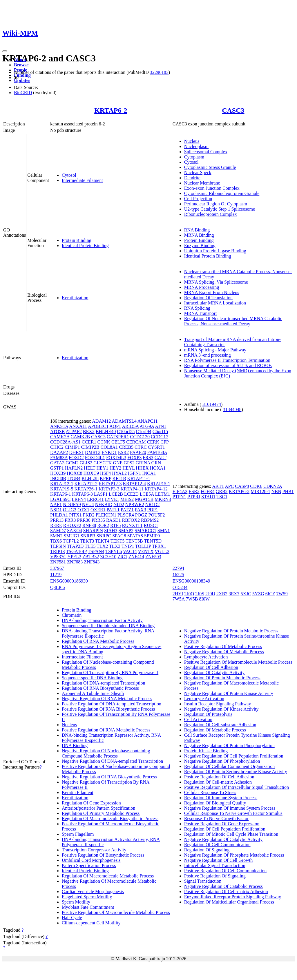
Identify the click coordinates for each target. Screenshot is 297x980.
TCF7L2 (71, 541)
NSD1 (56, 510)
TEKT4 (102, 541)
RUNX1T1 (132, 525)
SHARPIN (93, 531)
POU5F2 (157, 515)
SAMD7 (58, 531)
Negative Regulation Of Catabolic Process (223, 886)
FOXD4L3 (116, 458)
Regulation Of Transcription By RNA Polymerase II (110, 673)
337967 (57, 568)
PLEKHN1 (106, 515)
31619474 (212, 404)
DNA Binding (75, 746)
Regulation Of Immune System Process (221, 798)
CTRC (141, 447)
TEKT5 (118, 541)
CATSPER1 (118, 437)
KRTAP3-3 (109, 489)
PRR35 (98, 520)
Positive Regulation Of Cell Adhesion (219, 777)
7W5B (192, 599)
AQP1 (115, 426)
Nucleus (192, 141)
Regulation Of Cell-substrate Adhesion (220, 725)
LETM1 (163, 494)
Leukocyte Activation (204, 699)
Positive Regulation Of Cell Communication (225, 871)
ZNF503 (153, 557)
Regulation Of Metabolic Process (215, 730)
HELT (89, 468)
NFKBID (104, 504)
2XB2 (222, 594)
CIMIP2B (90, 447)
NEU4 (88, 504)
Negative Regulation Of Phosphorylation (222, 761)
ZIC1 (122, 557)
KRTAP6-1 (61, 494)
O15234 (180, 587)
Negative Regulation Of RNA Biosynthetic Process (109, 777)
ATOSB (57, 431)
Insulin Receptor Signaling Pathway (218, 704)
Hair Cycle (72, 918)
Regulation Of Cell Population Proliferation (225, 829)
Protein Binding (77, 240)
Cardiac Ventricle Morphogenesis (93, 892)
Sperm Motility (76, 902)
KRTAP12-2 (86, 484)
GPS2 (129, 463)
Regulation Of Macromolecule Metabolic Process (108, 876)
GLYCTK (103, 463)
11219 (56, 575)
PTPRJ (194, 497)
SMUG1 (72, 536)
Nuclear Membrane (202, 183)
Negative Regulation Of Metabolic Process (224, 652)
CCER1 (89, 442)
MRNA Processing (202, 287)
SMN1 (164, 531)
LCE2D (131, 494)
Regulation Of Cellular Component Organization (230, 766)
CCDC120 (140, 437)
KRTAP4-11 (132, 489)
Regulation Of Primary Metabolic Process (101, 813)
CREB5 (126, 447)
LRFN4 (79, 499)
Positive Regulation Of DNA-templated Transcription (112, 704)
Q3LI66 (58, 587)
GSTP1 (57, 468)
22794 (178, 568)
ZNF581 (58, 562)
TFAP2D (75, 546)
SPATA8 (135, 536)
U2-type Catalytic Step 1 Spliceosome (220, 209)
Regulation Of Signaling (207, 850)
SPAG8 (119, 536)
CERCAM (136, 442)
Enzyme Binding (200, 246)
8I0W (204, 599)
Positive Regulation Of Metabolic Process (223, 646)
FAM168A (157, 452)
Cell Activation (198, 719)
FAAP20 (138, 452)
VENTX (146, 551)
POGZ (141, 515)
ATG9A (147, 426)
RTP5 (115, 525)
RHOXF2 (72, 525)
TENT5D (153, 541)
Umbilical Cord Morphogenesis (91, 860)
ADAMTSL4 (124, 421)
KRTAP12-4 (135, 484)
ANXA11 (78, 426)
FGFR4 (208, 491)
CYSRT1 (156, 447)
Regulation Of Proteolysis (208, 714)
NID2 (119, 504)
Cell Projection (198, 199)
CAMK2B (80, 437)
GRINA (143, 463)
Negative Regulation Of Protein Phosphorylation (229, 746)
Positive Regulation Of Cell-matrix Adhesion (226, 892)
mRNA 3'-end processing (208, 355)
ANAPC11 (148, 421)
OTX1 (83, 510)
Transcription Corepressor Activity (94, 850)
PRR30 (84, 520)
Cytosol (69, 175)
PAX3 (141, 510)
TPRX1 (159, 546)
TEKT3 (87, 541)
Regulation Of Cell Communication (217, 845)
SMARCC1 (145, 531)
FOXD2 (76, 458)
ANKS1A (59, 426)
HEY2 (115, 468)
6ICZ (270, 594)
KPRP (105, 478)
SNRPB (88, 536)
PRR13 (57, 520)
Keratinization (75, 298)
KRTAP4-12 (156, 489)
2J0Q (189, 594)
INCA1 (149, 473)
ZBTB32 (91, 557)
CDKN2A (273, 486)
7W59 (282, 594)
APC (229, 486)
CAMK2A (60, 437)
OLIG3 (70, 510)
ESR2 (123, 452)
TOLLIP (143, 546)
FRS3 (148, 458)
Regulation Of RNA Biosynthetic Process (100, 688)
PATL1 (113, 510)
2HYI (178, 594)
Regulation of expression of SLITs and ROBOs (228, 365)
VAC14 (130, 551)
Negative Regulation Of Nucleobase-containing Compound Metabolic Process (106, 753)
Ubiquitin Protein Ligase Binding (215, 251)
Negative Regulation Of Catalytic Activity (223, 839)
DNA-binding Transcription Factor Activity (102, 620)
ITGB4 (74, 478)
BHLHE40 (106, 431)
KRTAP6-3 (82, 494)
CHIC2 (57, 447)
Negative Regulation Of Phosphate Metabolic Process (234, 855)
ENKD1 (109, 452)
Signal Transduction (203, 881)
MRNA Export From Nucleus (212, 292)
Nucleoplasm (196, 146)
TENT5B (134, 541)
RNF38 (89, 525)
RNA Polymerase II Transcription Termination (227, 360)
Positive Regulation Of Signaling (215, 876)
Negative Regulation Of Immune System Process (230, 808)
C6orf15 (160, 431)
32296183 (159, 72)
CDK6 (256, 486)
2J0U (210, 594)
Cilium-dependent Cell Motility (91, 923)
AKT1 (218, 486)
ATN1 (161, 426)
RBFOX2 (131, 520)
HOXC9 (91, 473)
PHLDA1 (59, 515)
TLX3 (115, 546)
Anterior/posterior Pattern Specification (98, 808)
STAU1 (208, 497)
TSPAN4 (96, 551)
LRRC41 (95, 499)
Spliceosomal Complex (206, 152)
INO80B (58, 478)
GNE (118, 463)
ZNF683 (75, 562)
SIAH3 (111, 531)
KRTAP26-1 (86, 489)
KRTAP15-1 (159, 484)
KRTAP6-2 (111, 110)
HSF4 (105, 473)
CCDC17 (160, 437)
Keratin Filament (78, 792)
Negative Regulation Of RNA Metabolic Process (107, 699)
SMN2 (56, 536)
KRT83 (119, 478)
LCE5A (147, 494)
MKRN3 (163, 499)
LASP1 (101, 494)
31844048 (232, 409)
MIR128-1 (260, 491)
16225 (178, 575)
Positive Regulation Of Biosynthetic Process (103, 855)
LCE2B (116, 494)
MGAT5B (144, 499)
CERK (153, 442)
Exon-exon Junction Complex (212, 188)
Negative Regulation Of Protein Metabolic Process (231, 631)
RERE (56, 525)
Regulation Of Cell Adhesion (211, 667)
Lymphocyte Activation (206, 657)
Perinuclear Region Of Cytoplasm (216, 204)
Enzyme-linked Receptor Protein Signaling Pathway (233, 897)
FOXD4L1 (95, 458)
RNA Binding (197, 230)
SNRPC (104, 536)
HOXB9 (58, 473)
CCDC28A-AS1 (65, 442)
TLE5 (90, 546)
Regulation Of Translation (208, 298)
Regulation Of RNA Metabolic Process (98, 641)
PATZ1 (127, 510)
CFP (164, 442)
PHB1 (288, 491)
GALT (161, 458)
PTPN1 (179, 497)
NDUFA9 (72, 504)
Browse (21, 65)
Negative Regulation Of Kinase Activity (221, 709)
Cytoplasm (194, 157)
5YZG (258, 594)
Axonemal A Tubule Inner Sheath (93, 693)
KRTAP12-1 (62, 484)
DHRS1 (76, 452)
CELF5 (118, 442)
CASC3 (233, 110)
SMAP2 (126, 531)
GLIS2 (86, 463)
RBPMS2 (150, 520)
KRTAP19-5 (62, 489)
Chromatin (72, 615)
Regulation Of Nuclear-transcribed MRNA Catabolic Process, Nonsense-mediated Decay (233, 321)
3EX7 (234, 594)
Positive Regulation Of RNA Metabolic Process (106, 730)
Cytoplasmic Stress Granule (210, 167)
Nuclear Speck (198, 173)
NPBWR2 (135, 504)
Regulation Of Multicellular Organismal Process (229, 902)
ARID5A (130, 426)
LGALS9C (60, 499)
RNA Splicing (197, 308)
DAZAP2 (59, 452)
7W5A (179, 599)
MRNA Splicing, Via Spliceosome (216, 282)
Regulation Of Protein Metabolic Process (222, 678)
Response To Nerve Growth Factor (217, 819)
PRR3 (70, 520)
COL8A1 (109, 447)
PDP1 (153, 510)
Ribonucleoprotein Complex (211, 214)
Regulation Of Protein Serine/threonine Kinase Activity (236, 772)
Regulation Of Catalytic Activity (214, 673)
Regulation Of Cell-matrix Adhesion (218, 782)
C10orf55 (126, 431)
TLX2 (102, 546)
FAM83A (59, 458)
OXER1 (98, 510)
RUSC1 (151, 525)
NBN (276, 491)
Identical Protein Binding (85, 246)
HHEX (142, 468)
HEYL (128, 468)
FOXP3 (134, 458)
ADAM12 (101, 421)
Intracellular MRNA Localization (215, 303)
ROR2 (103, 525)
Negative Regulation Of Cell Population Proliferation (234, 756)
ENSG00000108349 (191, 581)
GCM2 (72, 463)
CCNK (104, 442)
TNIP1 (128, 546)
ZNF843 (92, 562)
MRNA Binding (199, 235)
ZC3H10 (108, 557)
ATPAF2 (74, 431)
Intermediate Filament (82, 180)
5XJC (246, 594)
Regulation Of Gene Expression (91, 803)
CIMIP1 (72, 447)
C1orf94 (144, 431)
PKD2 (89, 515)
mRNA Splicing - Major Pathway (215, 350)
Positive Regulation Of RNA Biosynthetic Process (108, 709)
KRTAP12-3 (110, 484)
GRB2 (222, 491)
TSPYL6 (114, 551)
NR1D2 (153, 504)
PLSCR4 (126, 515)
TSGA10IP (76, 551)
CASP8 (242, 486)
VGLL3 (162, 551)
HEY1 (102, 468)
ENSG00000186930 (69, 581)
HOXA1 (158, 468)
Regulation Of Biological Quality (215, 803)
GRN (156, 463)
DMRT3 (93, 452)
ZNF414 (136, 557)
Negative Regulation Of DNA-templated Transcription (112, 761)
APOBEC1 (98, 426)
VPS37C (58, 557)
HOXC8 (74, 473)
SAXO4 (75, 531)
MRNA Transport (200, 313)
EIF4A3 (180, 491)
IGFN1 (134, 473)
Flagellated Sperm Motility (87, 897)
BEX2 (89, 431)
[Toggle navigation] (5, 51)
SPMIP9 (152, 536)
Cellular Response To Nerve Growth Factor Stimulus (233, 813)
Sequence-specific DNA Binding (92, 678)
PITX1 (75, 515)
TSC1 (222, 497)
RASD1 (114, 520)
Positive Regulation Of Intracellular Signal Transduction (237, 787)
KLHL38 (90, 478)
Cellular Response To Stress (210, 792)
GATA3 (57, 463)
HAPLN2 (74, 468)
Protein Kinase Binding (206, 751)
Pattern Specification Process (89, 865)
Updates (22, 80)
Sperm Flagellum (78, 834)
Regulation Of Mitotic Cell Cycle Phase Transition (231, 834)
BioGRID (23, 93)
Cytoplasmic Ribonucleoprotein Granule (222, 193)
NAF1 (56, 504)
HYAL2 (119, 473)
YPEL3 (74, 557)
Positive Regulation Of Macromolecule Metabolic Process (116, 912)
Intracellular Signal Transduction (215, 865)
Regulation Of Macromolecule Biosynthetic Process (110, 819)
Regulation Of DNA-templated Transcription (104, 683)
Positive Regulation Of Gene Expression (222, 824)
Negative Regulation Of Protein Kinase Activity (229, 693)
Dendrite (192, 178)
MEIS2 (127, 499)
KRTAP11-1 (138, 478)
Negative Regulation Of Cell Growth (218, 860)
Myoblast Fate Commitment (88, 907)
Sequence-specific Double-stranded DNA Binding (108, 626)
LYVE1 (112, 499)
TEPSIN (58, 546)
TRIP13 (58, 551)
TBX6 (56, 541)
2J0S (200, 594)
